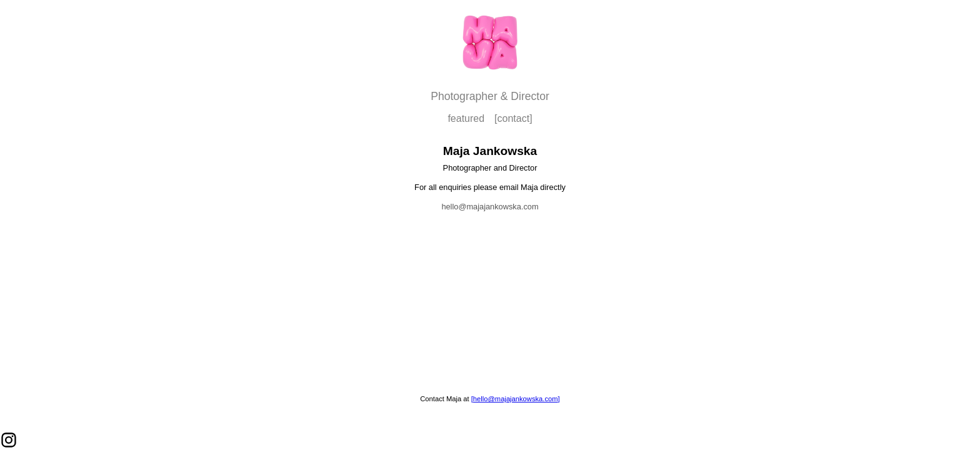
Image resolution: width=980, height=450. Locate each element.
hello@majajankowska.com (490, 207)
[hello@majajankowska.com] (516, 399)
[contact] (513, 118)
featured (466, 118)
